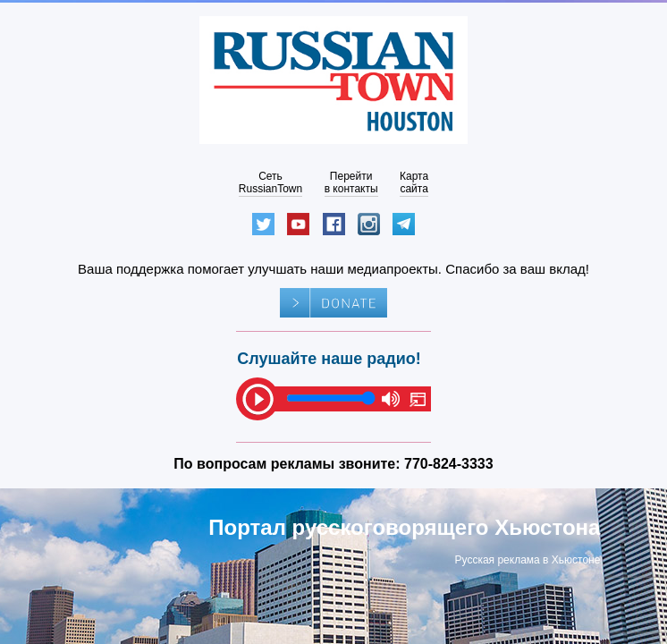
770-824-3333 (449, 464)
